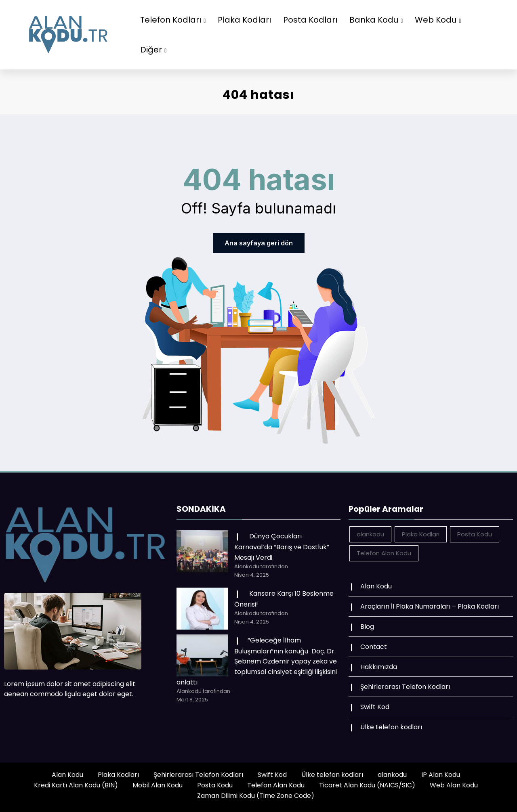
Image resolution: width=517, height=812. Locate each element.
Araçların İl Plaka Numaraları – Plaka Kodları (430, 606)
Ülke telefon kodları (391, 727)
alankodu (392, 775)
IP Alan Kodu (441, 775)
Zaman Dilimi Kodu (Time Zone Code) (256, 796)
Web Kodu (438, 20)
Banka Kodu (376, 20)
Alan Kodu (376, 586)
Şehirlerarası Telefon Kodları (405, 687)
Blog (367, 627)
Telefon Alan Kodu (276, 785)
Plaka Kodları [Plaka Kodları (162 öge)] (421, 534)
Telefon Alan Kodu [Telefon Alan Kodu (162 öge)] (384, 553)
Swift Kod (375, 707)
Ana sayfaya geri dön (259, 243)
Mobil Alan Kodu (158, 785)
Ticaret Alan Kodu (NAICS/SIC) (367, 785)
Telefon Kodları (173, 20)
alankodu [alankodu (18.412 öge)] (370, 534)
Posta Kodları (310, 20)
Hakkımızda (379, 667)
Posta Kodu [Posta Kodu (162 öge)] (475, 534)
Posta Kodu (215, 785)
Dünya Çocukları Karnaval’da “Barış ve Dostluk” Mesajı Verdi (282, 547)
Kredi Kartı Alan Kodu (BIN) (76, 785)
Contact (374, 647)
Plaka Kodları (244, 20)
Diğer (153, 50)
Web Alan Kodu (454, 785)
